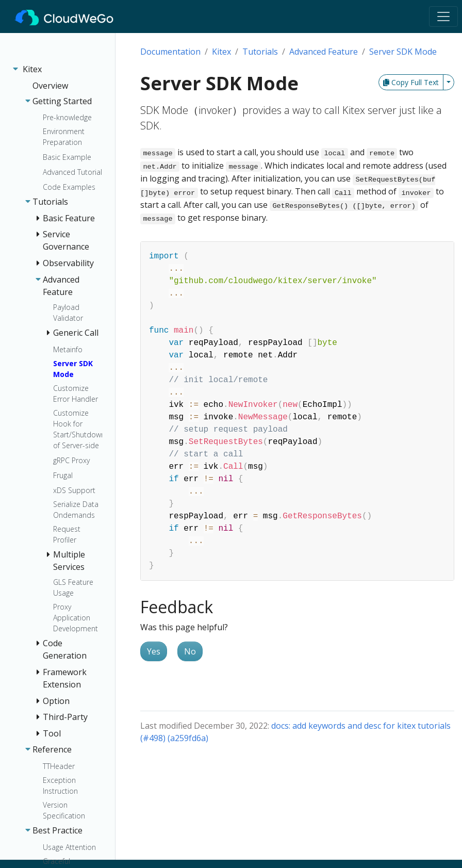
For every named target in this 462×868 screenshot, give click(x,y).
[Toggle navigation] (443, 17)
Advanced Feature (324, 52)
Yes (154, 651)
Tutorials (260, 52)
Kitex (221, 52)
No (190, 651)
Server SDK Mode (403, 52)
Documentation (170, 52)
